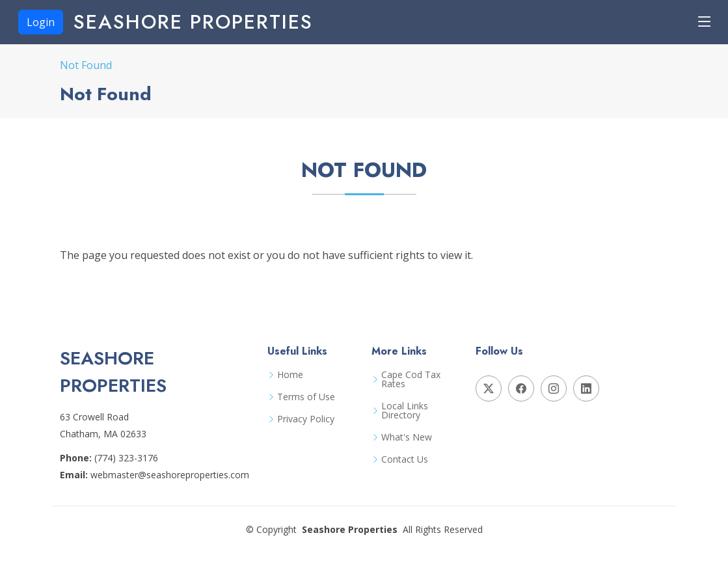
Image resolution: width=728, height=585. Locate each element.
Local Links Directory (405, 411)
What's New (407, 437)
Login (41, 22)
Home (290, 375)
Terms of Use (306, 397)
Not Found (86, 65)
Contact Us (405, 459)
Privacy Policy (306, 419)
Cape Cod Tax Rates (411, 379)
